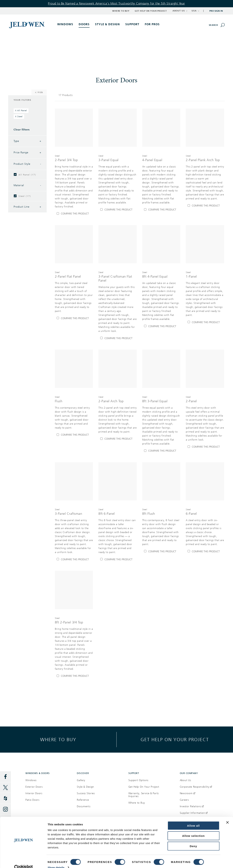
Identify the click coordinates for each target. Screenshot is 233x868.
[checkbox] (15, 174)
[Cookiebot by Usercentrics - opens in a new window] (24, 861)
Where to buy (58, 739)
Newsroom (188, 793)
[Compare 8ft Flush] (161, 551)
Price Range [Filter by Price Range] (27, 153)
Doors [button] (84, 24)
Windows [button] (65, 24)
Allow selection (193, 829)
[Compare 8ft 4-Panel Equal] (161, 326)
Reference (83, 800)
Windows (31, 780)
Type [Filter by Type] (27, 141)
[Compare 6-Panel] (205, 551)
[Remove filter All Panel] (21, 111)
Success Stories (86, 793)
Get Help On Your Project (144, 787)
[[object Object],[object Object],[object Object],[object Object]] (74, 181)
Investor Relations (192, 806)
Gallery (81, 780)
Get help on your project (175, 739)
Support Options (138, 780)
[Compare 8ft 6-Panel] (118, 559)
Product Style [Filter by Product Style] (27, 164)
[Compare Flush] (74, 435)
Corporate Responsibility (196, 787)
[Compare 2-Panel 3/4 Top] (74, 214)
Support (132, 24)
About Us (185, 780)
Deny (194, 839)
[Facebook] (5, 777)
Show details (56, 861)
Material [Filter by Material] (27, 185)
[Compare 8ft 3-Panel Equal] (161, 451)
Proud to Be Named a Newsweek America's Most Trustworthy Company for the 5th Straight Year (116, 4)
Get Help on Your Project (151, 11)
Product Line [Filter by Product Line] (27, 207)
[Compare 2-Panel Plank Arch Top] (205, 206)
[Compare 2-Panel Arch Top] (118, 439)
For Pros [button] (152, 24)
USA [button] (195, 11)
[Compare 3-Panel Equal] (118, 210)
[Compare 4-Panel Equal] (161, 210)
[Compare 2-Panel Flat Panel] (74, 318)
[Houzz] (5, 799)
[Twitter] (5, 788)
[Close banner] (227, 816)
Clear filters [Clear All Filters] (22, 130)
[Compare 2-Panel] (205, 447)
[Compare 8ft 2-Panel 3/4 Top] (74, 676)
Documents (84, 806)
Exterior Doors (34, 787)
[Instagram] (5, 809)
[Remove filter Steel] (19, 117)
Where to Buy (121, 11)
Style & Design (85, 787)
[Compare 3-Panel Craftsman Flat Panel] (118, 338)
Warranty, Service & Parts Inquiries (144, 795)
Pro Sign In (216, 11)
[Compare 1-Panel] (205, 322)
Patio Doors (32, 800)
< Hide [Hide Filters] (39, 92)
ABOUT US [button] (180, 11)
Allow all (193, 819)
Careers (184, 800)
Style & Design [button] (108, 24)
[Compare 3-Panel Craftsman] (74, 559)
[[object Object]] (27, 25)
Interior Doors (34, 793)
